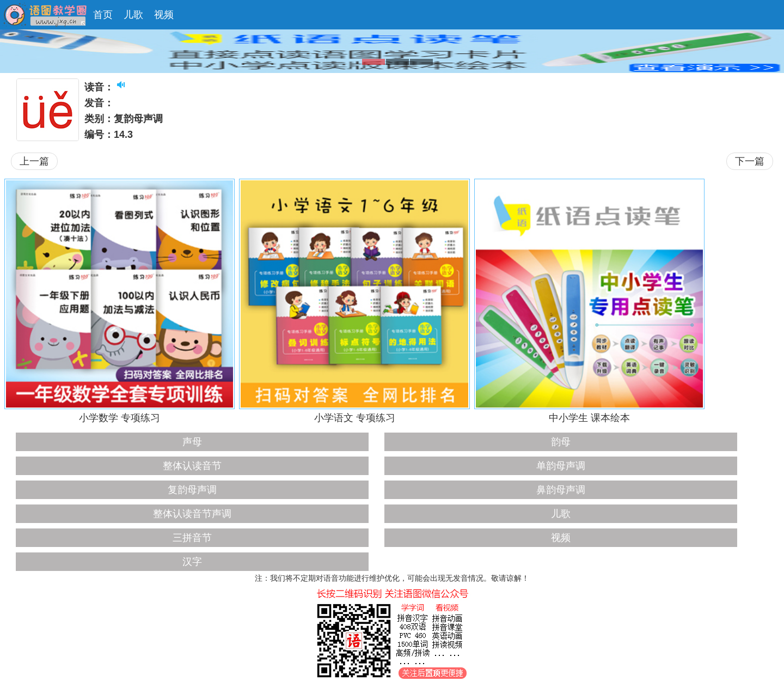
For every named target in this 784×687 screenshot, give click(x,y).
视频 (164, 15)
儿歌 (133, 15)
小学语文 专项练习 (355, 418)
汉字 (192, 562)
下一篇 (750, 161)
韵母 (561, 442)
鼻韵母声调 (561, 490)
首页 (103, 15)
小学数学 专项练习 (120, 418)
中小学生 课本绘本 (589, 418)
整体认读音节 (192, 466)
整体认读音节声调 (192, 514)
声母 (192, 442)
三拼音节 (192, 538)
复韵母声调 (192, 490)
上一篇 (34, 161)
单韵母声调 (561, 466)
